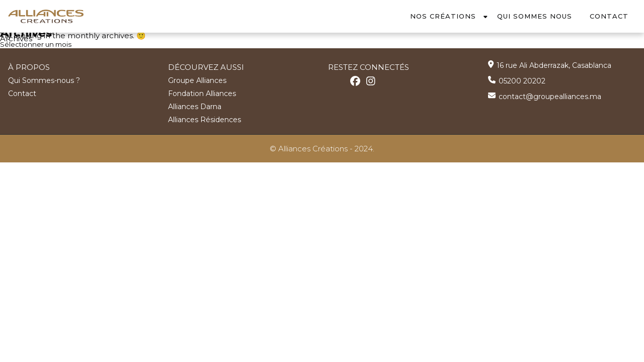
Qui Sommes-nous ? (44, 80)
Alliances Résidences (205, 119)
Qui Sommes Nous (535, 16)
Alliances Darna (195, 106)
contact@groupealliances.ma (550, 96)
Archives (16, 38)
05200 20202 (522, 80)
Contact (609, 16)
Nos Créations (443, 16)
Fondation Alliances (202, 93)
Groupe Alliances (197, 80)
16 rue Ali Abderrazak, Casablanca (554, 65)
